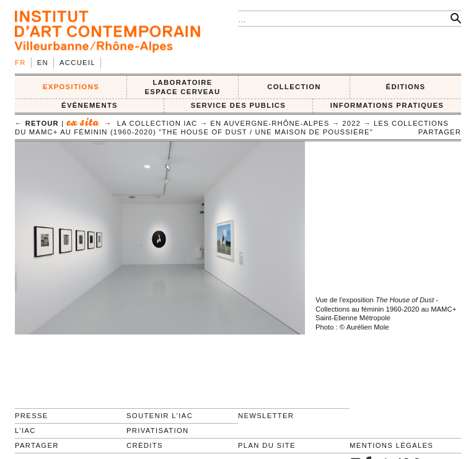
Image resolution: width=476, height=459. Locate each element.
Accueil (77, 63)
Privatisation (158, 431)
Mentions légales (391, 445)
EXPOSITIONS (71, 87)
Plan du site (267, 445)
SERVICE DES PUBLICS (238, 105)
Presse (32, 416)
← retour (37, 123)
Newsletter (266, 416)
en (43, 63)
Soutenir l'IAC (160, 416)
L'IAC (25, 431)
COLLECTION (294, 87)
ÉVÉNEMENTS (90, 105)
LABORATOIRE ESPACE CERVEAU (182, 87)
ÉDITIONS (406, 87)
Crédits (145, 445)
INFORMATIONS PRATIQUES (387, 105)
